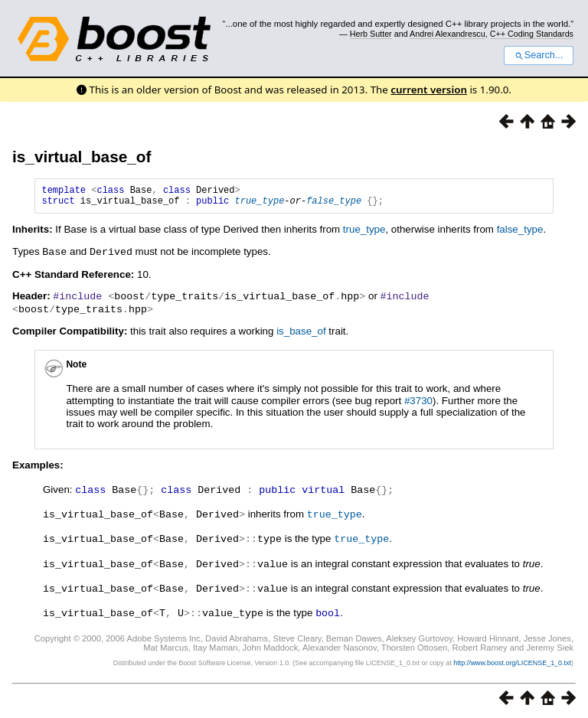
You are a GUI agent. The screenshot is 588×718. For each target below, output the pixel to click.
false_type (334, 205)
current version (429, 90)
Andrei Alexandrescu (448, 34)
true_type (259, 205)
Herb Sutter (371, 34)
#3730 (418, 403)
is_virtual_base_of (82, 157)
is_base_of (301, 333)
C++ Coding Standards (532, 34)
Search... (539, 55)
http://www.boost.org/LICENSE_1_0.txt (512, 661)
